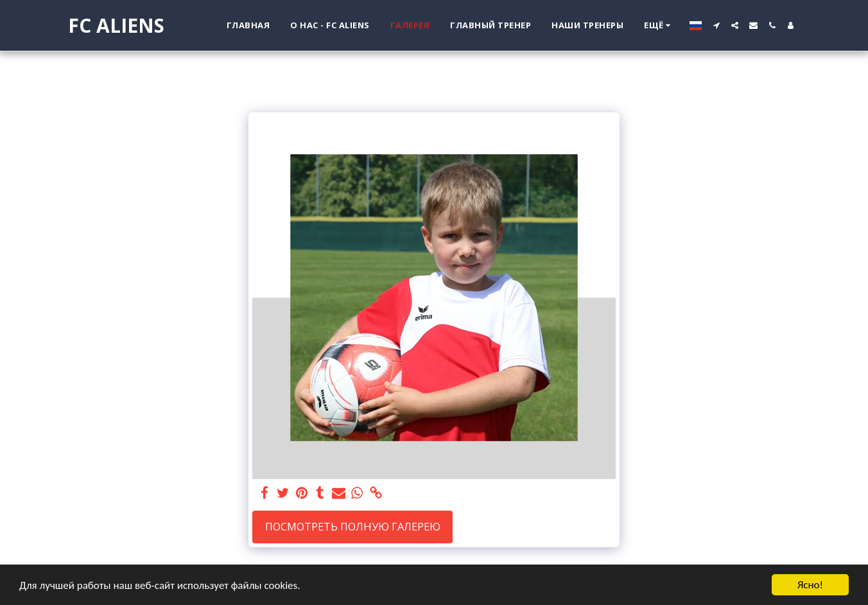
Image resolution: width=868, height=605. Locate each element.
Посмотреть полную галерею (353, 526)
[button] (716, 25)
